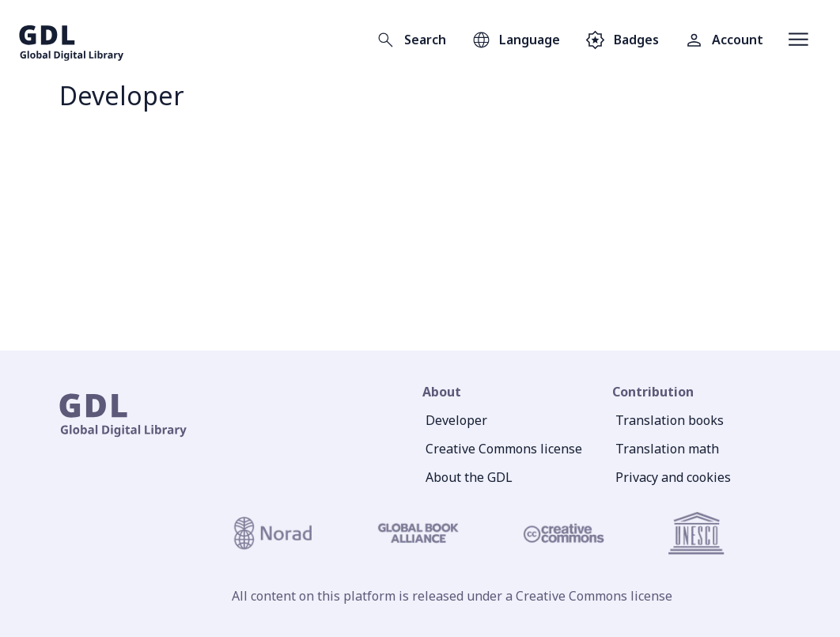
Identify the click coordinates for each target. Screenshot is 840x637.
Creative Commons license (504, 449)
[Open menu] (798, 40)
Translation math (667, 449)
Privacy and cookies (673, 477)
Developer (456, 420)
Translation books (670, 420)
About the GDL (469, 477)
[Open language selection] (516, 40)
